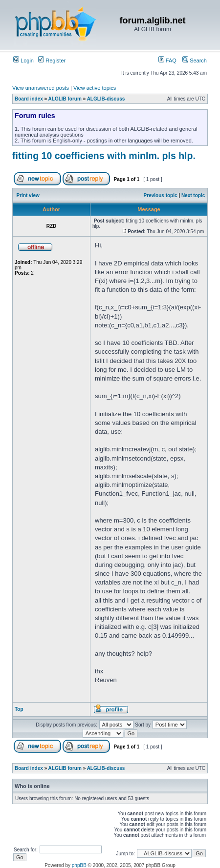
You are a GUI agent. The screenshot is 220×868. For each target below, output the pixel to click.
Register (52, 61)
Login (23, 61)
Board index (29, 99)
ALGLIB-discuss (106, 99)
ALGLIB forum (65, 99)
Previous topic (161, 195)
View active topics (95, 88)
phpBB (79, 865)
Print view (28, 195)
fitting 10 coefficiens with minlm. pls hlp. (104, 156)
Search (195, 61)
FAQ (167, 61)
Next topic (193, 195)
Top (19, 709)
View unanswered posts (41, 88)
